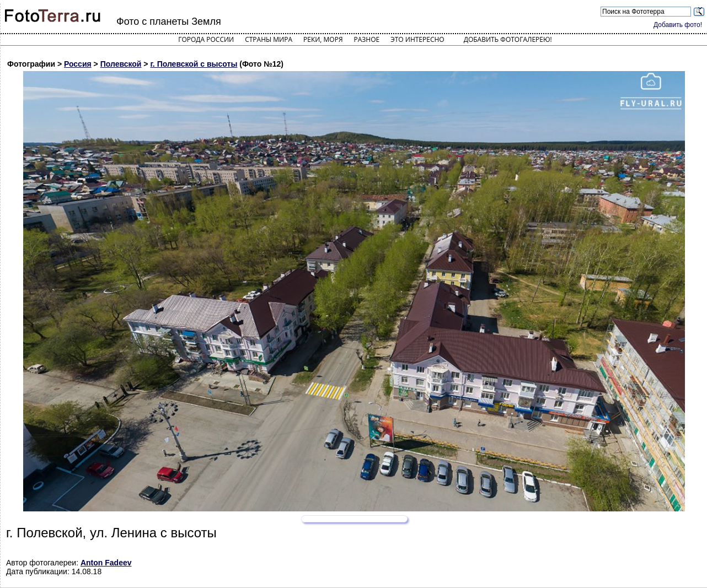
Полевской (121, 64)
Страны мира (269, 39)
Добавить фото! (678, 25)
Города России (206, 39)
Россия (78, 64)
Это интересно (417, 39)
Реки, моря (323, 39)
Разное (367, 39)
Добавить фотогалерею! (508, 39)
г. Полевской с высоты (194, 64)
